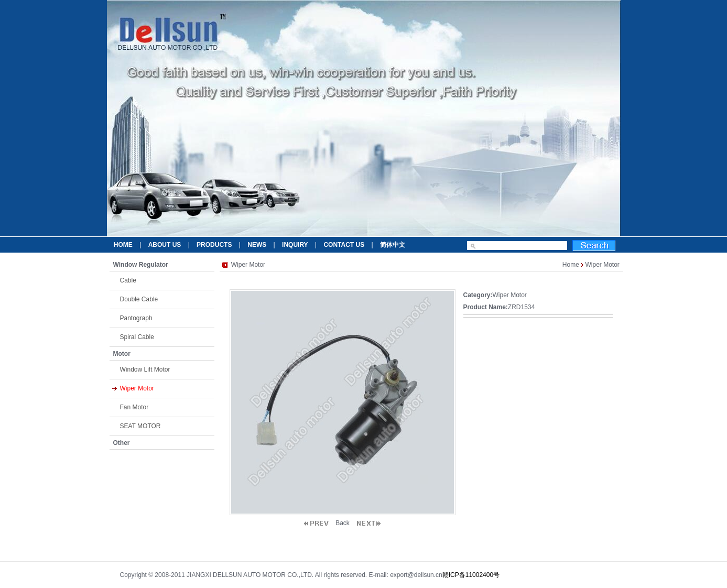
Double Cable (139, 299)
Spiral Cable (137, 337)
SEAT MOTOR (140, 426)
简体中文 (393, 245)
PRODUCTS (214, 245)
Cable (128, 280)
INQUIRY (295, 245)
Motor (122, 354)
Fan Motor (134, 407)
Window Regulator (141, 265)
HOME (123, 245)
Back (343, 523)
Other (122, 443)
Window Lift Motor (145, 369)
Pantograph (136, 318)
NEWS (257, 245)
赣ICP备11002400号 (471, 575)
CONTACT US (344, 245)
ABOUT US (165, 245)
